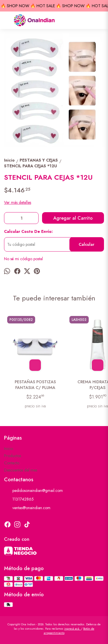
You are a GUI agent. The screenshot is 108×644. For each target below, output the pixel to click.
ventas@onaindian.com (27, 508)
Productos (13, 456)
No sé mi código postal (23, 259)
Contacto (12, 463)
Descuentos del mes (21, 470)
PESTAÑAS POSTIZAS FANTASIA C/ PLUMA (35, 385)
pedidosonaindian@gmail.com (33, 491)
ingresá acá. (73, 629)
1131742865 (19, 499)
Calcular (87, 244)
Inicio (8, 448)
